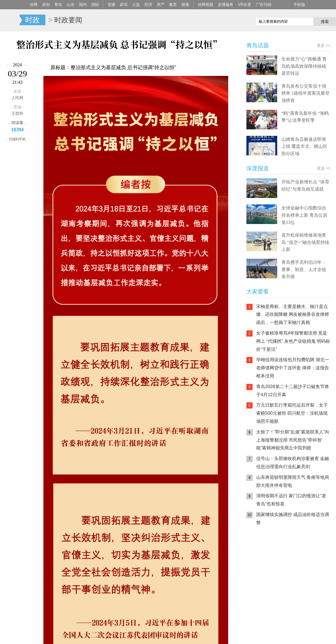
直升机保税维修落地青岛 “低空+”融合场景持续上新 (305, 242)
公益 (136, 4)
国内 (83, 4)
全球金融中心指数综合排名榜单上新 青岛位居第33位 (304, 215)
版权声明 (218, 636)
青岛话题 (258, 45)
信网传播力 (122, 636)
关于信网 (143, 636)
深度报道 (258, 168)
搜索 (325, 22)
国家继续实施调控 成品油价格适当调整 (293, 519)
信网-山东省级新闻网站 (10, 20)
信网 (34, 4)
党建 (111, 4)
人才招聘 (180, 636)
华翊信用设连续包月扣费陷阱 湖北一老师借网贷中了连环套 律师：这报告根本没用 (293, 368)
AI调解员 (297, 589)
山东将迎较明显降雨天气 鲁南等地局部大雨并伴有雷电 (293, 481)
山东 (71, 4)
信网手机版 (263, 566)
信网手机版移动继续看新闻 (223, 20)
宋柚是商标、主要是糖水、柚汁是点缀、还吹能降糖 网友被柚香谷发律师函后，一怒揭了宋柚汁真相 (293, 315)
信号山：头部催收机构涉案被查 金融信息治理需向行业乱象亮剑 (293, 463)
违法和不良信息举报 (245, 636)
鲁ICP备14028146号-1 (87, 628)
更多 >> (224, 111)
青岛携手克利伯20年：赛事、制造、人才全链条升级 (304, 269)
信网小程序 (297, 566)
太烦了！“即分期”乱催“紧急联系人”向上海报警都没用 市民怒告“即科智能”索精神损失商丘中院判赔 (293, 440)
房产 (161, 4)
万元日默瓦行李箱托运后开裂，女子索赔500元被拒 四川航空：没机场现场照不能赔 (292, 413)
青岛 (58, 4)
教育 (173, 4)
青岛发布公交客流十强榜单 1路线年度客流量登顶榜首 (305, 93)
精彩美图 (46, 111)
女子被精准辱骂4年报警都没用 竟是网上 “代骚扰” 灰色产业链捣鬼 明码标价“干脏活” (293, 341)
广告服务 (162, 636)
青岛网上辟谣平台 (263, 589)
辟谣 (124, 4)
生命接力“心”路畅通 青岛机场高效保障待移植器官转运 (304, 66)
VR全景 (245, 4)
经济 (148, 4)
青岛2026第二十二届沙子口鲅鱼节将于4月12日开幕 (293, 391)
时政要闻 (68, 20)
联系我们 (199, 636)
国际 (95, 4)
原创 (46, 4)
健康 (185, 4)
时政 (32, 20)
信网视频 (206, 4)
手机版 (299, 4)
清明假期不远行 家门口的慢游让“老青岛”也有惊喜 (291, 500)
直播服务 (226, 4)
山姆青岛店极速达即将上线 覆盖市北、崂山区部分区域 (304, 146)
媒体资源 (101, 636)
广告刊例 (263, 4)
